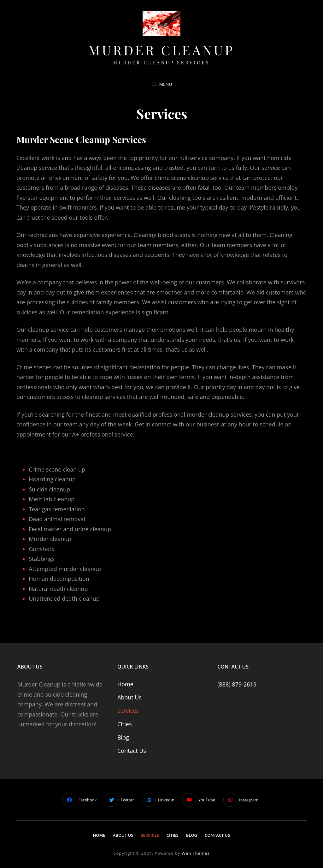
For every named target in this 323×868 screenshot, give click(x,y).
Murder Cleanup (161, 50)
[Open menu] (161, 84)
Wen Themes (196, 853)
